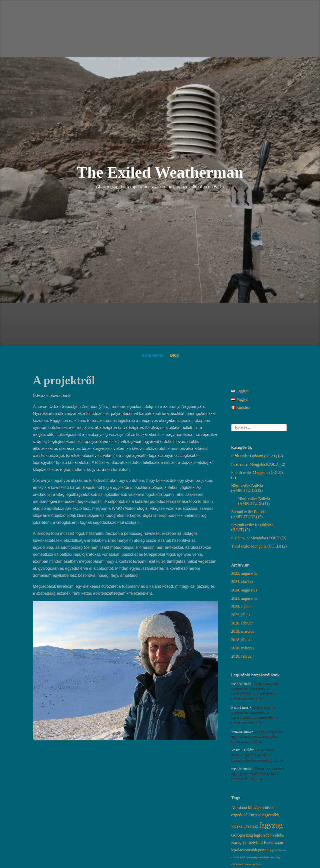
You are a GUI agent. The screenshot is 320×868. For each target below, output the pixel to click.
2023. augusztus (244, 598)
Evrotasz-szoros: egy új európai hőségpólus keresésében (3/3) (258, 736)
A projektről (152, 355)
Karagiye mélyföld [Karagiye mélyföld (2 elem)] (247, 842)
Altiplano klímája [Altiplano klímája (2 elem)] (246, 808)
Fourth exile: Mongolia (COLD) (257, 472)
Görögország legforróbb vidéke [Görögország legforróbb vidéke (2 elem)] (257, 835)
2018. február (242, 656)
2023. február (242, 607)
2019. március (243, 631)
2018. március (243, 648)
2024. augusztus (244, 590)
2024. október (242, 582)
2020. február (242, 623)
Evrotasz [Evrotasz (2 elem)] (251, 826)
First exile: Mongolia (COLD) (255, 464)
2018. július (241, 640)
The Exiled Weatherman (160, 172)
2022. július (241, 615)
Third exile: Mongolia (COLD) (256, 546)
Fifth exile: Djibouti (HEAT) (254, 456)
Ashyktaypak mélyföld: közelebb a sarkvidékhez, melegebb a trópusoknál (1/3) (255, 691)
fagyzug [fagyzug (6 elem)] (271, 825)
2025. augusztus (244, 573)
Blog (174, 355)
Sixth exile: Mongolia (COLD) (256, 538)
